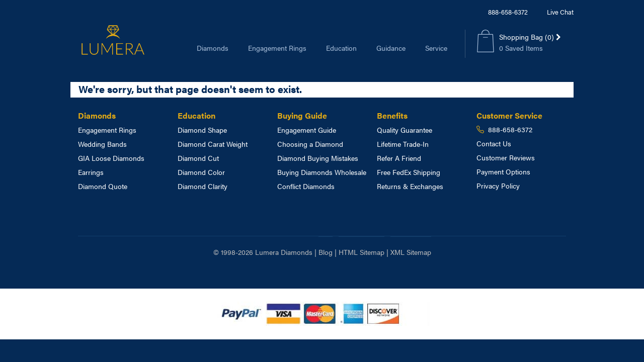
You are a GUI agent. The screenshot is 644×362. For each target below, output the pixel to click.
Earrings (91, 172)
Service (436, 48)
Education (341, 48)
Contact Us (494, 143)
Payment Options (503, 171)
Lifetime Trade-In (403, 144)
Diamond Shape (202, 130)
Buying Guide (302, 115)
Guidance (391, 48)
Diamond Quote (103, 186)
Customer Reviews (506, 157)
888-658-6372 (508, 12)
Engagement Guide (307, 130)
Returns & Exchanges (410, 186)
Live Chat (560, 12)
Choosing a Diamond (310, 144)
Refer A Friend (399, 158)
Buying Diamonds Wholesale (322, 172)
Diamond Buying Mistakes (318, 158)
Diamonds (213, 48)
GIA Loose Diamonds (111, 158)
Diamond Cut (198, 158)
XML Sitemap (411, 252)
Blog (326, 252)
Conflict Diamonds (306, 186)
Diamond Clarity (203, 186)
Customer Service (509, 115)
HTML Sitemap (361, 252)
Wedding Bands (102, 144)
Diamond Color (201, 172)
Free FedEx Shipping (409, 172)
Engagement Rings (277, 48)
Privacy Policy (498, 186)
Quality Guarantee (405, 130)
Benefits (392, 115)
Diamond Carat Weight (213, 144)
